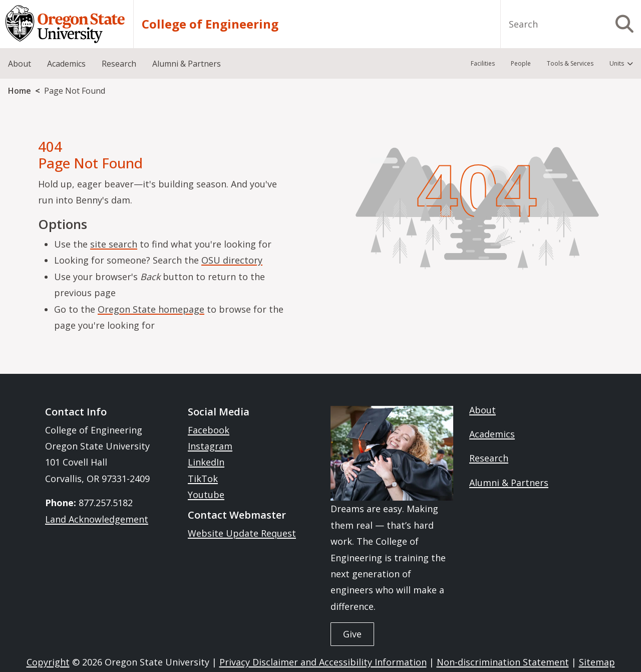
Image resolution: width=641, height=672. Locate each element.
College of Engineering (210, 24)
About (483, 410)
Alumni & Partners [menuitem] (187, 64)
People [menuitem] (521, 63)
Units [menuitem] (617, 63)
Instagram (210, 446)
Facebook (209, 430)
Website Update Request (242, 533)
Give (352, 634)
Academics (492, 434)
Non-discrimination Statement (503, 662)
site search (114, 244)
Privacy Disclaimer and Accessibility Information (323, 662)
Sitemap (597, 662)
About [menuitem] (20, 64)
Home (20, 91)
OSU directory (232, 260)
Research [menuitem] (119, 64)
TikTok (203, 479)
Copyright (48, 662)
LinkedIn (206, 462)
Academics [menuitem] (66, 64)
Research (489, 458)
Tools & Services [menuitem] (570, 63)
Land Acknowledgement (97, 519)
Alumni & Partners (509, 483)
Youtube (206, 495)
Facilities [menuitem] (483, 63)
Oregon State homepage (151, 309)
